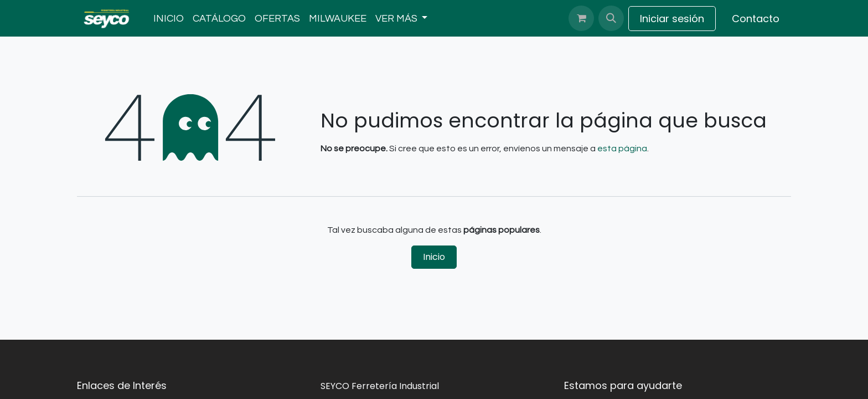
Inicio (434, 257)
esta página (622, 149)
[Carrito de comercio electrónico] (581, 18)
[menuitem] (169, 19)
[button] (611, 18)
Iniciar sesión (672, 19)
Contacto (756, 19)
